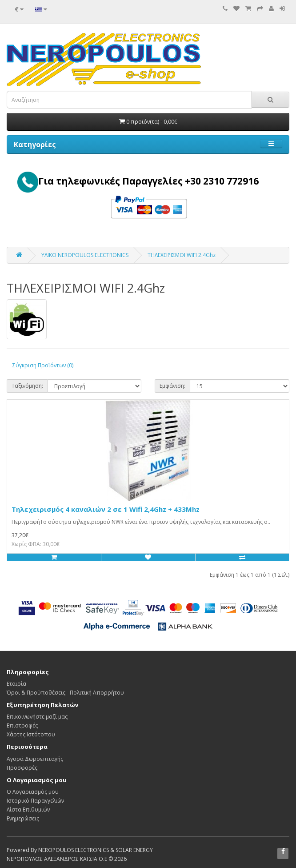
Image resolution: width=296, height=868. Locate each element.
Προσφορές (22, 768)
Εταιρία (16, 684)
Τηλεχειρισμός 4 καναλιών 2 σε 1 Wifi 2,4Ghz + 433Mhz (106, 509)
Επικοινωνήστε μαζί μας (37, 717)
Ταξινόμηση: (27, 386)
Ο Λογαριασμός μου (33, 792)
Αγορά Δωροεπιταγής (35, 759)
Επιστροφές (22, 725)
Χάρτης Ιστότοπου (31, 734)
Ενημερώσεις (23, 818)
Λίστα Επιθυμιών (28, 810)
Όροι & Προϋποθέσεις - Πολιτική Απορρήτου (65, 693)
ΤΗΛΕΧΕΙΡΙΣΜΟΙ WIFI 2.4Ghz (182, 255)
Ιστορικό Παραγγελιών (35, 801)
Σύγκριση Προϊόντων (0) (43, 365)
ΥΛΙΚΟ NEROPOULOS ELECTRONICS (85, 255)
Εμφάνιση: (172, 386)
